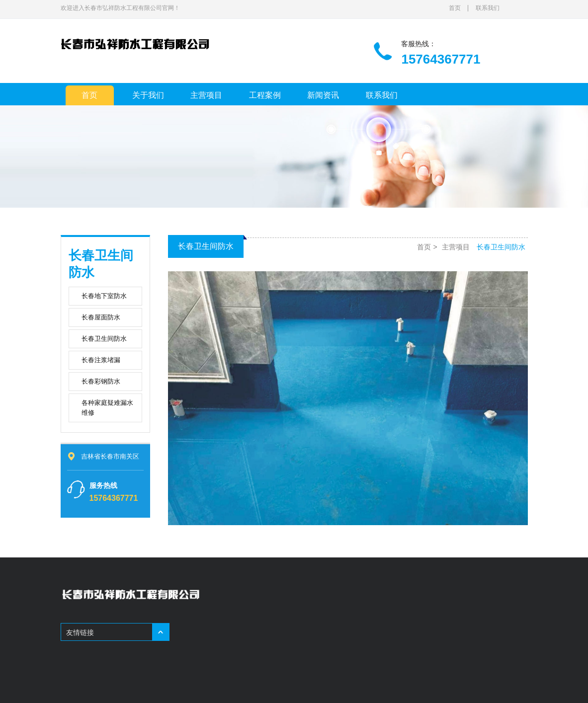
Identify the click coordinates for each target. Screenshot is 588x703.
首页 (455, 8)
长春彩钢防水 (101, 381)
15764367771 (114, 498)
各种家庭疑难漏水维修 (107, 408)
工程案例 (265, 95)
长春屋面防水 (101, 317)
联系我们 (488, 8)
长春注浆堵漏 (101, 360)
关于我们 (148, 95)
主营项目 (206, 95)
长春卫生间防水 (104, 339)
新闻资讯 (323, 95)
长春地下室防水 (104, 296)
